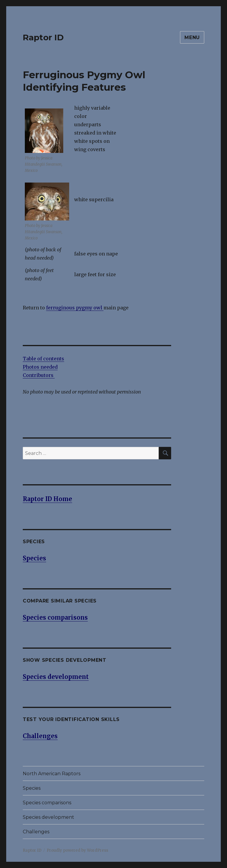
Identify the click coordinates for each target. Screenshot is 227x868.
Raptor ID (43, 37)
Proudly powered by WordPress (77, 850)
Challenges (36, 832)
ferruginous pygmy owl (75, 308)
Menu (192, 37)
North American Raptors (52, 774)
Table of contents (43, 359)
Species (32, 788)
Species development (48, 817)
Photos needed (40, 367)
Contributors (39, 375)
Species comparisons (47, 803)
